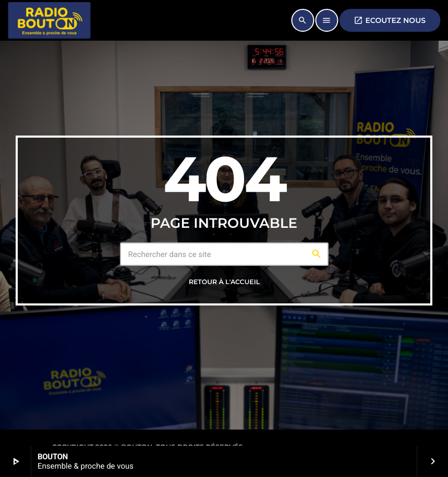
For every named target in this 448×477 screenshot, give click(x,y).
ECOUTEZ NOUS (390, 20)
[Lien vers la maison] (49, 20)
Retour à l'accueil (224, 282)
